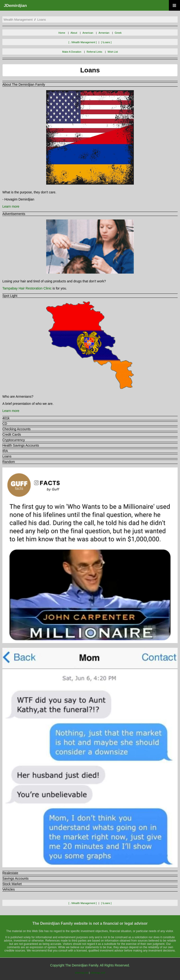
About (74, 33)
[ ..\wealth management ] (83, 42)
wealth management (18, 20)
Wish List (113, 52)
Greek (118, 33)
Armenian (104, 33)
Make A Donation (72, 52)
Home (62, 33)
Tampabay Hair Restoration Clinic (27, 288)
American (88, 33)
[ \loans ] (106, 42)
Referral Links (94, 52)
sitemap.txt (81, 973)
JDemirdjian (15, 6)
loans (41, 20)
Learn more (11, 206)
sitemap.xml (98, 973)
